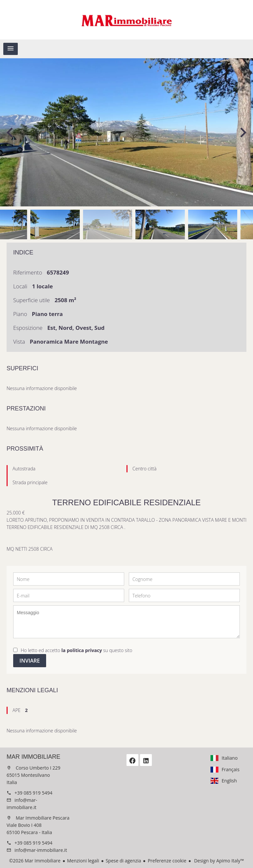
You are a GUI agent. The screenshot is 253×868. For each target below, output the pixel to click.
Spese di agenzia (124, 861)
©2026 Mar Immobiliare (35, 861)
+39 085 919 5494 (33, 793)
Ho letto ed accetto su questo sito (76, 650)
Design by (219, 861)
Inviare (30, 661)
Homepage (126, 20)
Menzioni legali (83, 861)
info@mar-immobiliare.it (41, 850)
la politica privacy (82, 650)
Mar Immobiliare (33, 757)
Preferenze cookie (167, 861)
